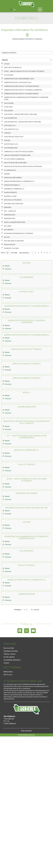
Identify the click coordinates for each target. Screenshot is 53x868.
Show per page (9, 372)
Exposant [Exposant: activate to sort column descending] (5, 60)
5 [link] (44, 372)
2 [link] (36, 372)
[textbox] (10, 53)
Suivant (36, 729)
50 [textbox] (8, 372)
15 (32, 729)
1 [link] (33, 372)
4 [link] (41, 372)
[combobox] (8, 372)
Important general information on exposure (27, 39)
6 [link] (47, 372)
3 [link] (38, 372)
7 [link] (50, 372)
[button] (40, 9)
